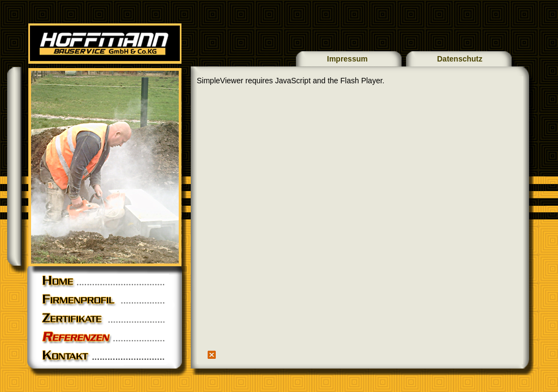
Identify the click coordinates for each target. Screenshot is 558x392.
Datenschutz (460, 59)
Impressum (347, 59)
